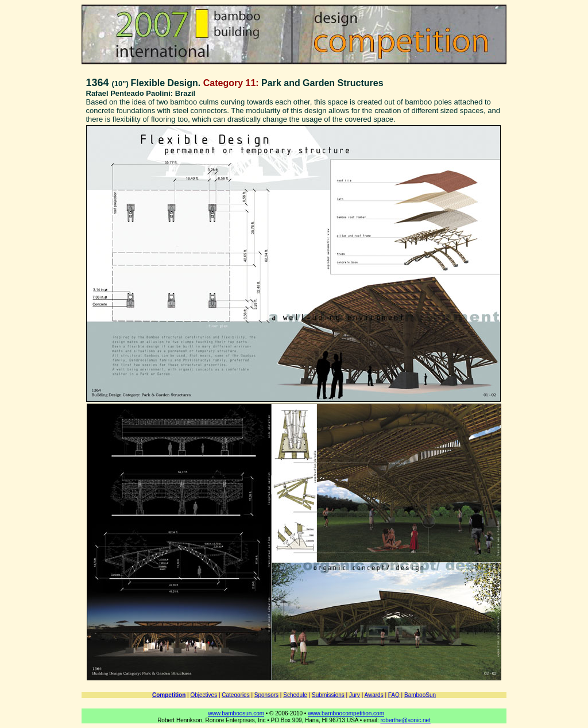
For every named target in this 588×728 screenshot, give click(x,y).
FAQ (394, 695)
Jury (355, 695)
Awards (374, 695)
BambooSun (420, 695)
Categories (235, 695)
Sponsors (266, 695)
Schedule (295, 695)
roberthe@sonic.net (405, 720)
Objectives (204, 695)
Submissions (328, 695)
